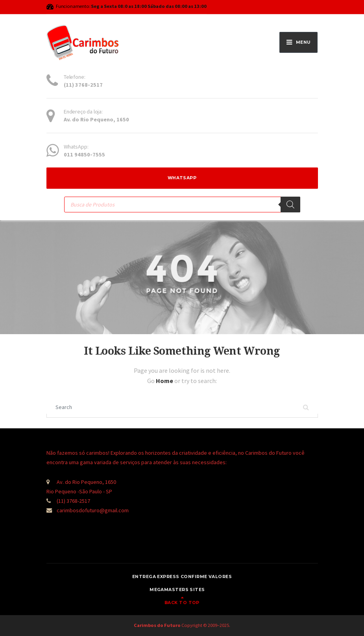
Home (165, 381)
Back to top (182, 603)
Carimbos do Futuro (157, 625)
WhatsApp (182, 178)
